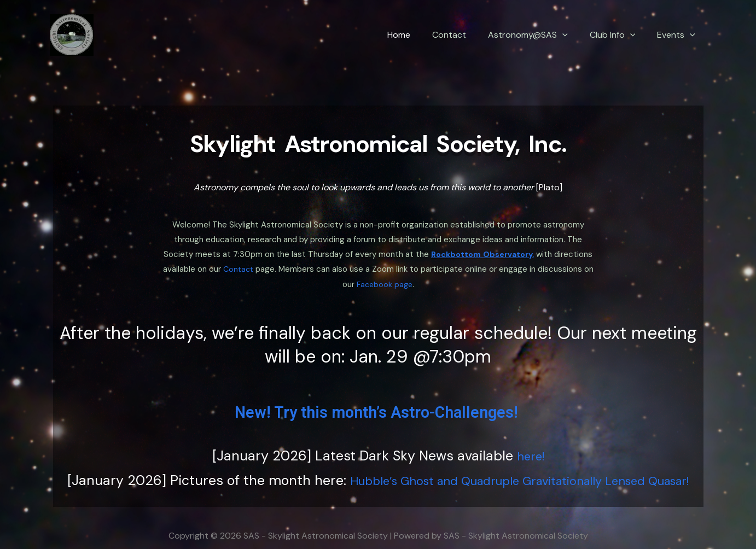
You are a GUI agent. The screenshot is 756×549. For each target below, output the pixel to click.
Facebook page (414, 274)
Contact (464, 35)
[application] (573, 35)
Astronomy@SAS (539, 35)
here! (531, 445)
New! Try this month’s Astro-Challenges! (378, 401)
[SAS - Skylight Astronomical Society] (72, 34)
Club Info (619, 35)
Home (418, 35)
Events (678, 35)
